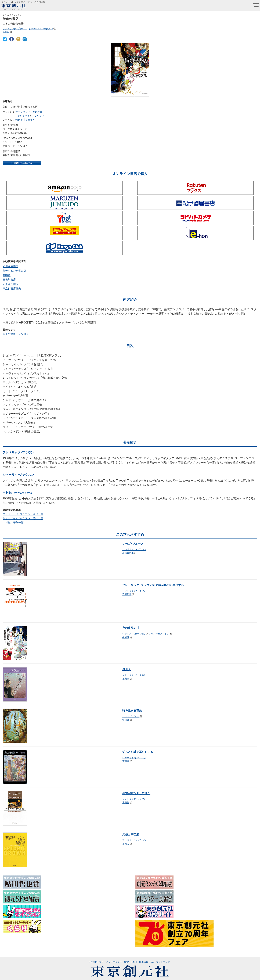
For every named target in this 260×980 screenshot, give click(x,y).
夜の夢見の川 (131, 628)
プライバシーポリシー (111, 962)
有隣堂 (7, 275)
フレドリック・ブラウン (15, 28)
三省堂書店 (9, 279)
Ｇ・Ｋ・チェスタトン (159, 633)
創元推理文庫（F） (25, 120)
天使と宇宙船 (131, 834)
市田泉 (126, 678)
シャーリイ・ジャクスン (41, 28)
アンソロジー (39, 116)
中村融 (6, 32)
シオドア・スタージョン (134, 633)
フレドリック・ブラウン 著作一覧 (23, 514)
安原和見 (127, 594)
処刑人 (127, 669)
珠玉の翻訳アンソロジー (17, 334)
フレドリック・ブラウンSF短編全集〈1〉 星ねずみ (153, 585)
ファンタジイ (23, 112)
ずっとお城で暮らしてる (138, 752)
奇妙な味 (37, 112)
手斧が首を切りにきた (136, 793)
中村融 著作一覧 (13, 522)
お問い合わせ (131, 962)
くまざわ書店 (10, 284)
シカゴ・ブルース (133, 544)
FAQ (152, 962)
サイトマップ (163, 962)
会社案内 (93, 962)
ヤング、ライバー (131, 716)
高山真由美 (128, 553)
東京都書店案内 (12, 288)
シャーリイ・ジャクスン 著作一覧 (23, 518)
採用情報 (144, 962)
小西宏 (126, 844)
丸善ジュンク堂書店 (14, 271)
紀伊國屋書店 (10, 266)
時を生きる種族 (132, 710)
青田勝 (126, 802)
